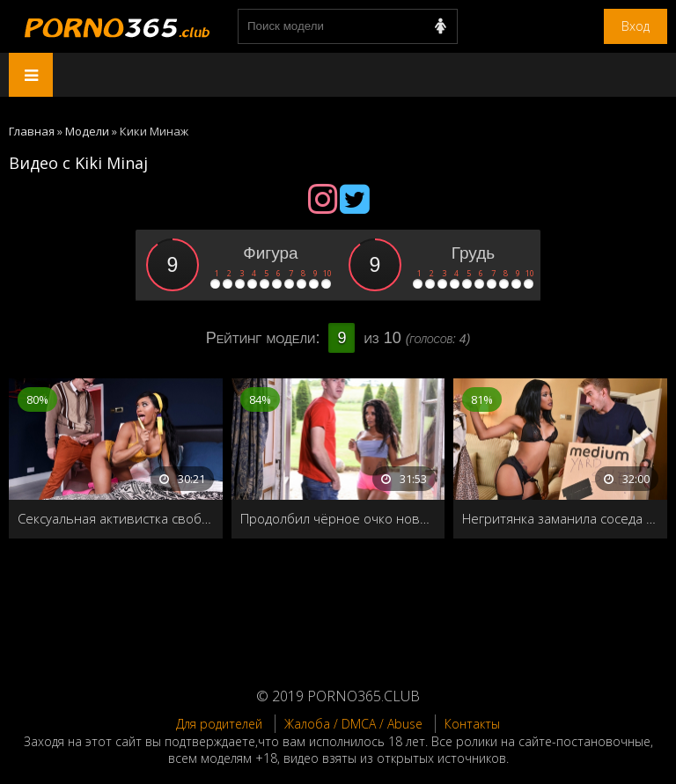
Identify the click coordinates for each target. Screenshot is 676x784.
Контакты (472, 724)
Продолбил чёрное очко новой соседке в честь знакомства (338, 518)
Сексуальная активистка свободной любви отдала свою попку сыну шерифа (116, 518)
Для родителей (219, 724)
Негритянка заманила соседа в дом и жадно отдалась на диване (560, 518)
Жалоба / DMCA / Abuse (353, 724)
